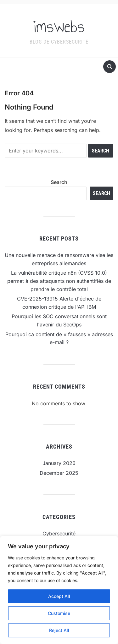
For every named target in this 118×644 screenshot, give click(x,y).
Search (59, 182)
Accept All (59, 596)
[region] (59, 590)
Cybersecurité (59, 534)
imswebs (59, 27)
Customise (59, 613)
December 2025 (59, 473)
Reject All (59, 630)
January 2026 (59, 463)
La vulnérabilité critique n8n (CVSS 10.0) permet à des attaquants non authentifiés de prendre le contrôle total (59, 281)
